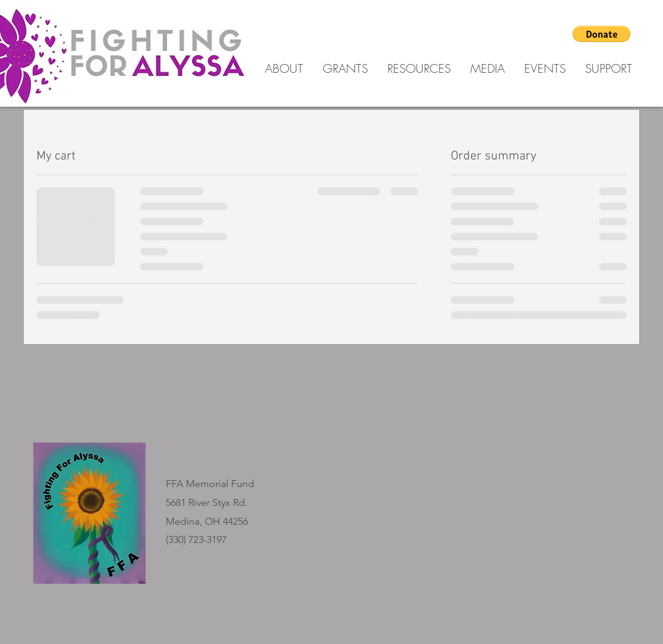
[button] (601, 34)
